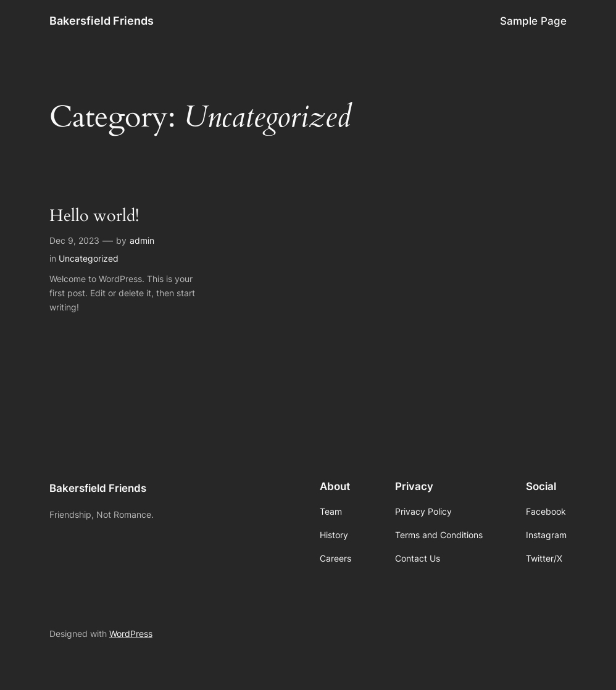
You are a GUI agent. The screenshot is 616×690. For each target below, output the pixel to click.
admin (142, 240)
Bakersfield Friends (102, 21)
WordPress (131, 634)
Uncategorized (89, 258)
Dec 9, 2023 (74, 240)
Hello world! (94, 216)
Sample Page (533, 21)
